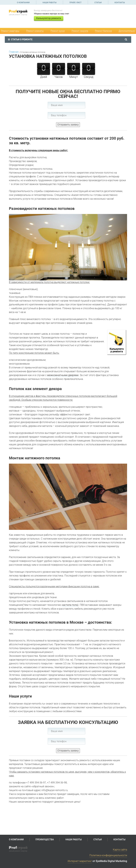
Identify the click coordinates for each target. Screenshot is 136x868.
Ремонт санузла (80, 31)
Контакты (120, 3)
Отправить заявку (68, 125)
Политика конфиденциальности (108, 855)
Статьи (98, 3)
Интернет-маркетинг (80, 861)
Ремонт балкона (103, 31)
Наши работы (50, 3)
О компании (23, 3)
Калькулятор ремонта (49, 18)
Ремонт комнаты (35, 31)
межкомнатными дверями (63, 375)
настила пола (70, 605)
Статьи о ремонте (20, 39)
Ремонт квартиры (10, 31)
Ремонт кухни (58, 31)
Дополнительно (127, 31)
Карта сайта (120, 850)
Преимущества (45, 840)
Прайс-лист (76, 3)
